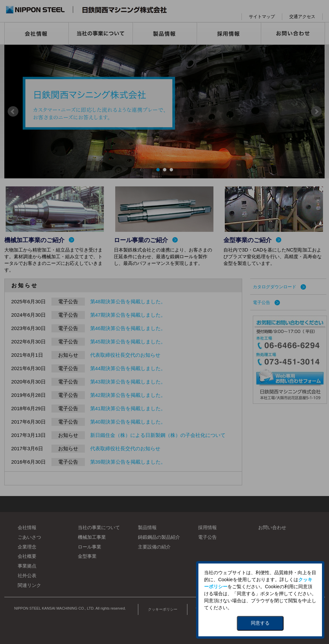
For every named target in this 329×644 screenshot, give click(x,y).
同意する (260, 623)
